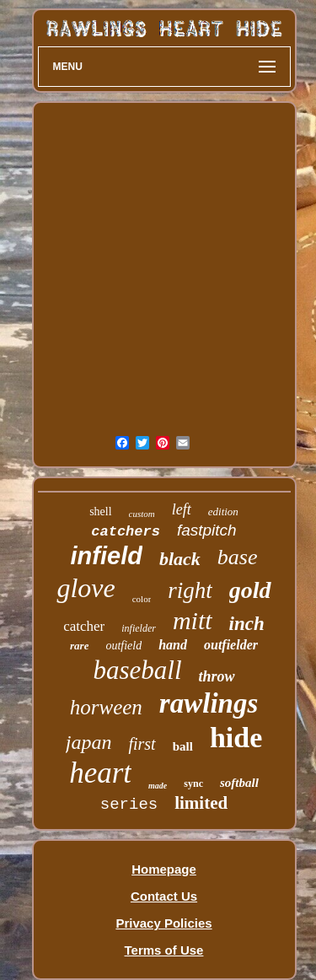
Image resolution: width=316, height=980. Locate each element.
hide (236, 738)
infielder (139, 628)
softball (239, 783)
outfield (123, 646)
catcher (84, 626)
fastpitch (207, 530)
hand (173, 645)
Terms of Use (164, 950)
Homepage (164, 869)
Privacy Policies (163, 923)
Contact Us (164, 896)
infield (107, 556)
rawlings (209, 703)
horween (106, 707)
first (142, 744)
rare (79, 646)
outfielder (231, 645)
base (238, 557)
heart (100, 773)
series (129, 805)
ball (183, 746)
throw (217, 676)
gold (250, 590)
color (142, 599)
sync (193, 783)
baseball (137, 670)
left (182, 509)
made (158, 786)
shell (100, 512)
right (190, 590)
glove (86, 588)
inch (247, 624)
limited (201, 803)
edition (223, 512)
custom (142, 514)
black (180, 559)
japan (89, 742)
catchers (126, 532)
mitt (193, 620)
